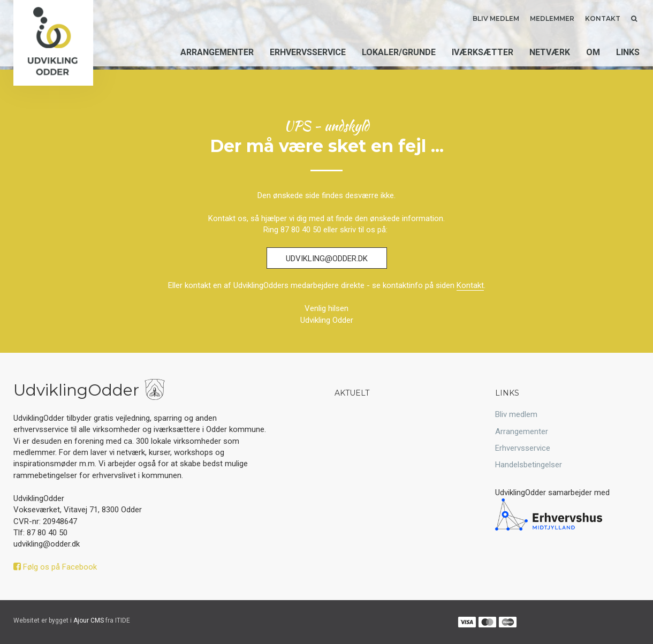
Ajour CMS (89, 620)
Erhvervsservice (308, 52)
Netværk (550, 52)
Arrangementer (217, 52)
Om (593, 52)
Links (628, 52)
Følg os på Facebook (55, 567)
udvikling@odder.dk (327, 259)
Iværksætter (483, 52)
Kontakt (603, 18)
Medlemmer (552, 18)
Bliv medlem (496, 18)
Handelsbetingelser (529, 465)
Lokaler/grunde (399, 52)
